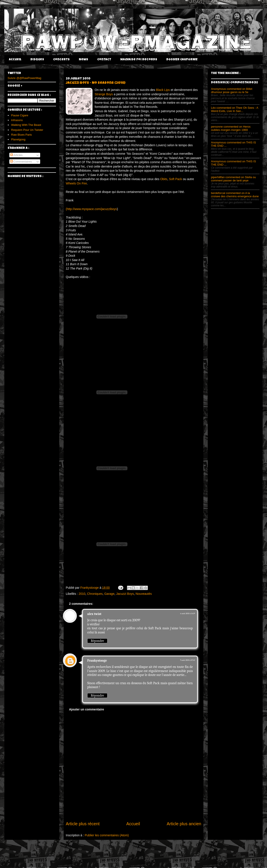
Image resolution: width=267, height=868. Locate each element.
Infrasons (17, 120)
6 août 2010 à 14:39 (188, 613)
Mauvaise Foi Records (139, 60)
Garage (109, 594)
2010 (82, 594)
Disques (37, 60)
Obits (164, 179)
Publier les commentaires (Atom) (107, 835)
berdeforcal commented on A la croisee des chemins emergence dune (235, 195)
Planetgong (18, 139)
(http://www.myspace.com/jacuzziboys (91, 209)
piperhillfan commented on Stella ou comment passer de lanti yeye (233, 179)
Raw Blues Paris (21, 135)
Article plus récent (83, 824)
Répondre (97, 641)
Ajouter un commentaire (87, 709)
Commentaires (21, 162)
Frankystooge (97, 661)
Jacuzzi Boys (125, 594)
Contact (104, 60)
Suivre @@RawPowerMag (24, 78)
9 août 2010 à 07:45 (187, 660)
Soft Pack (175, 179)
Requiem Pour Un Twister (27, 130)
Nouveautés (144, 594)
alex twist (94, 614)
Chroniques (95, 594)
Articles (16, 155)
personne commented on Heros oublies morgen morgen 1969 (231, 128)
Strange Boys (104, 94)
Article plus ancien (184, 824)
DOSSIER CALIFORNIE (182, 60)
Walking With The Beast (26, 125)
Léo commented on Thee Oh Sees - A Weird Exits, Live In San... (235, 109)
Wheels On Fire (76, 183)
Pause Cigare (20, 115)
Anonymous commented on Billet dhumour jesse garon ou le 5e (232, 90)
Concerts (61, 60)
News (83, 60)
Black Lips (163, 90)
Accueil (15, 60)
